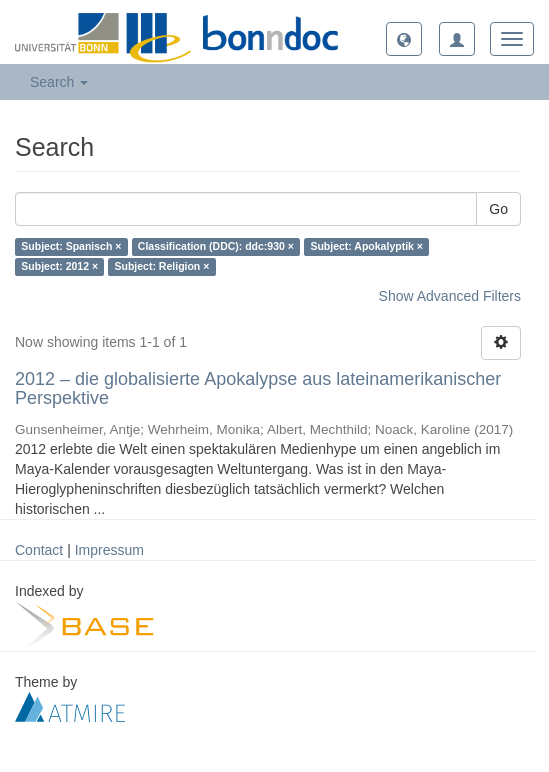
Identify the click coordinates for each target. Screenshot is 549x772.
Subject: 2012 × (59, 267)
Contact (39, 550)
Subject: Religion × (162, 267)
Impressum (109, 550)
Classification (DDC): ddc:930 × (216, 247)
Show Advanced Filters (450, 296)
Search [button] (59, 82)
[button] (404, 39)
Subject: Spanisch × (71, 247)
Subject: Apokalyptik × (366, 247)
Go (498, 209)
